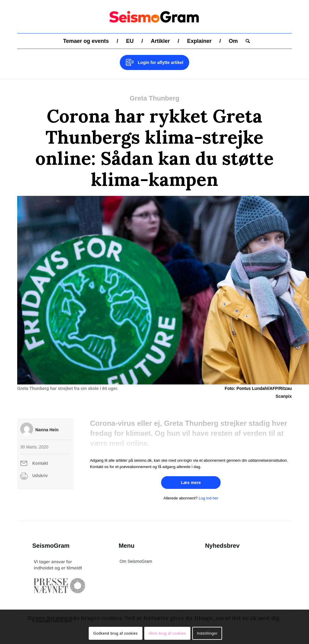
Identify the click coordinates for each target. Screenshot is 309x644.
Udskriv (40, 476)
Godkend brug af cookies (115, 633)
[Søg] (246, 41)
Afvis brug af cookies (167, 633)
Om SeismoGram (136, 561)
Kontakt (40, 463)
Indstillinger (207, 633)
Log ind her (208, 498)
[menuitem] (86, 41)
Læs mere (191, 483)
